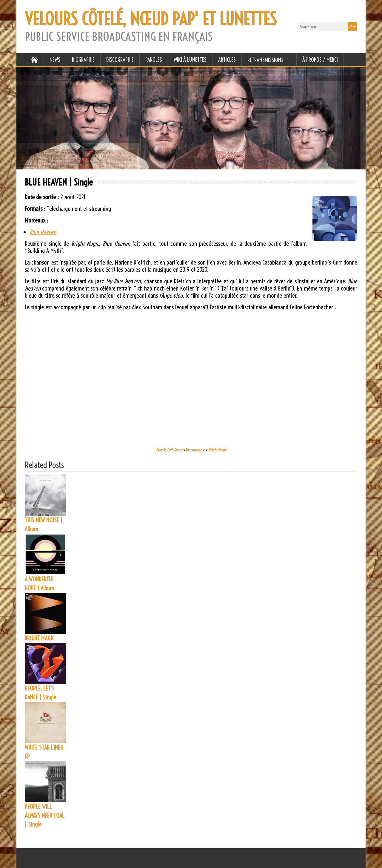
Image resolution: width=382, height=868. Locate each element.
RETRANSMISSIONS (265, 60)
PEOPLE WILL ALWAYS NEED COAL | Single (45, 815)
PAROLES (154, 60)
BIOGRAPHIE (83, 60)
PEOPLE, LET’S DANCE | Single (40, 693)
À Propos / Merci (320, 60)
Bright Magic (217, 450)
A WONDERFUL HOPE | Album (40, 584)
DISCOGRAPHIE (120, 60)
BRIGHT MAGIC (40, 638)
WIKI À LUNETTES (190, 60)
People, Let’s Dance (169, 450)
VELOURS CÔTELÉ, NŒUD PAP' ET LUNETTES (151, 19)
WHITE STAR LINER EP (44, 752)
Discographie (195, 450)
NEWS (55, 60)
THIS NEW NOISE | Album (44, 525)
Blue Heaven (43, 232)
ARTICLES (227, 60)
